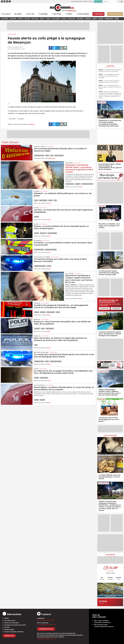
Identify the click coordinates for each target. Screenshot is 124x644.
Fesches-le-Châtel (40, 146)
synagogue (21, 119)
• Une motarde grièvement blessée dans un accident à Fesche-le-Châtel (110, 87)
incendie (37, 217)
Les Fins (36, 208)
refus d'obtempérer (52, 233)
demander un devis (46, 629)
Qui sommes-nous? (10, 621)
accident (37, 233)
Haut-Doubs (69, 273)
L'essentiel (110, 66)
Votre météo (110, 555)
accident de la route (39, 156)
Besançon (37, 320)
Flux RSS (7, 627)
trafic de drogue (50, 329)
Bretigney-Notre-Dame (41, 352)
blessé (47, 156)
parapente (43, 312)
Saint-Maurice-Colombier (42, 257)
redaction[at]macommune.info (46, 620)
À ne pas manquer (110, 435)
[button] (118, 2)
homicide (42, 400)
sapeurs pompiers (59, 156)
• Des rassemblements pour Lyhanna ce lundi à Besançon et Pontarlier (109, 76)
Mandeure (37, 303)
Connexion (116, 308)
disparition (78, 184)
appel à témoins (70, 184)
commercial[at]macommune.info (46, 625)
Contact (7, 618)
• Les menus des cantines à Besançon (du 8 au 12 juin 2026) (109, 81)
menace (49, 266)
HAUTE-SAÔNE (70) (39, 385)
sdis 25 (50, 200)
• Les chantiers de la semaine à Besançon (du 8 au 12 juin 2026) (110, 70)
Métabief (37, 191)
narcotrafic (37, 329)
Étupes (36, 224)
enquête (36, 400)
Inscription (104, 308)
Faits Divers (12, 34)
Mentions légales (9, 629)
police (43, 329)
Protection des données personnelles (15, 625)
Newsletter (9, 636)
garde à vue (43, 233)
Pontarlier (69, 163)
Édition (64, 10)
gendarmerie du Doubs (87, 184)
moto (52, 156)
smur (55, 200)
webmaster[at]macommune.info (46, 639)
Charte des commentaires (12, 623)
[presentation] (99, 445)
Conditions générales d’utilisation (14, 632)
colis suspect (12, 119)
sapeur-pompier (43, 200)
